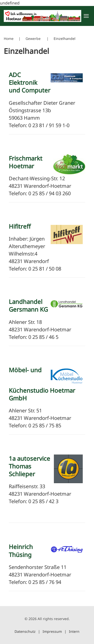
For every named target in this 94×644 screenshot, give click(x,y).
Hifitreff (20, 226)
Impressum (52, 631)
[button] (86, 16)
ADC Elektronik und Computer (30, 82)
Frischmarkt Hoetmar (26, 162)
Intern (74, 631)
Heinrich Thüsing (21, 551)
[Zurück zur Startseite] (42, 16)
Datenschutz (25, 631)
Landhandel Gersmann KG (28, 305)
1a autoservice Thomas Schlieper (29, 466)
